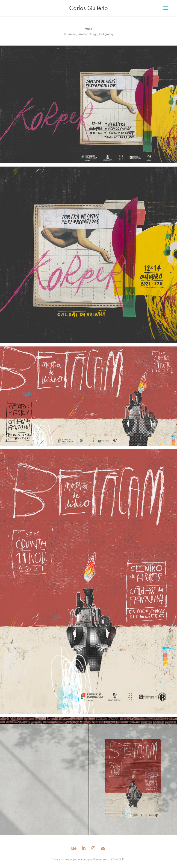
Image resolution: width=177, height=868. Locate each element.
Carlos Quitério (88, 8)
